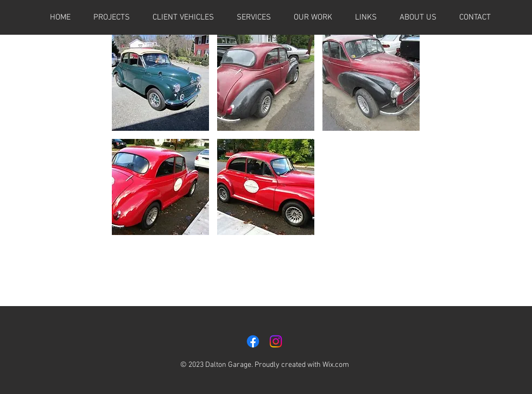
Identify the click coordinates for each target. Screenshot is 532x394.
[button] (366, 17)
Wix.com (336, 365)
